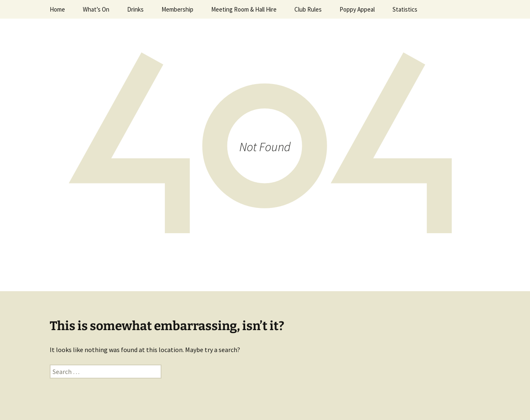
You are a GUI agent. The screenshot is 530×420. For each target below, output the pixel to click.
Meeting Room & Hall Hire (244, 9)
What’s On (96, 9)
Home (57, 9)
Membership (177, 9)
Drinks (135, 9)
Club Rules (308, 9)
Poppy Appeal (357, 9)
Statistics (405, 9)
